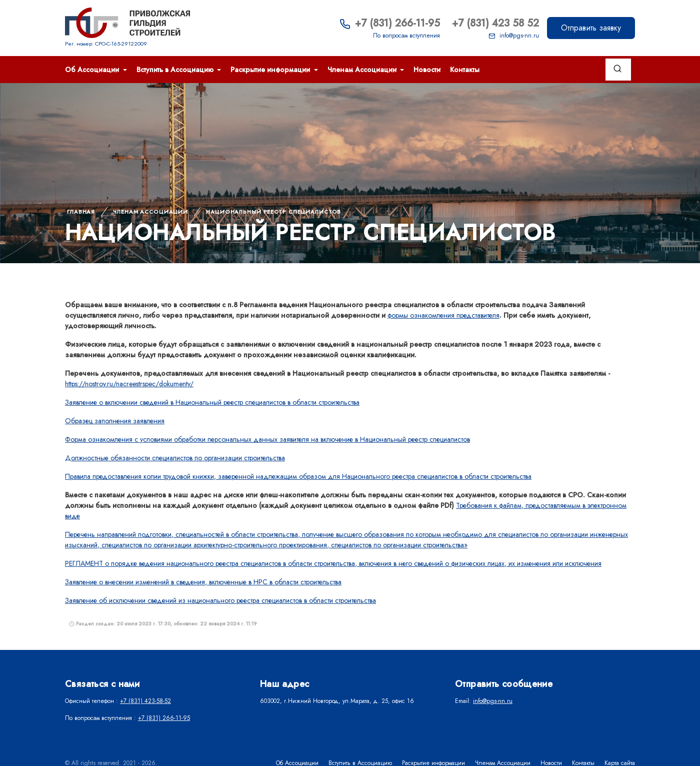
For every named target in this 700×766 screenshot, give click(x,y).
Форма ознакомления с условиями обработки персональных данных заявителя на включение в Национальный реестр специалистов (267, 439)
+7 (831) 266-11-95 (390, 23)
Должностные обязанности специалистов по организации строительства (175, 458)
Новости (427, 70)
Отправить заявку (591, 28)
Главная (81, 212)
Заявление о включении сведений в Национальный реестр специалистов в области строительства (212, 402)
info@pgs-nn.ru (514, 36)
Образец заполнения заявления (115, 421)
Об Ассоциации (93, 70)
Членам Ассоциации (363, 70)
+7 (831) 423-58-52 (145, 701)
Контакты (465, 70)
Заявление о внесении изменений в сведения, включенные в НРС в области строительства (203, 582)
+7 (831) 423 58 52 (495, 23)
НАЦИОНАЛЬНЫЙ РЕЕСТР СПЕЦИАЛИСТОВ (273, 212)
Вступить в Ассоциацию (176, 70)
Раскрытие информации (271, 70)
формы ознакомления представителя (443, 315)
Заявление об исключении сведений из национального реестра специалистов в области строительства (220, 600)
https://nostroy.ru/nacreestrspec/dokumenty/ (129, 384)
